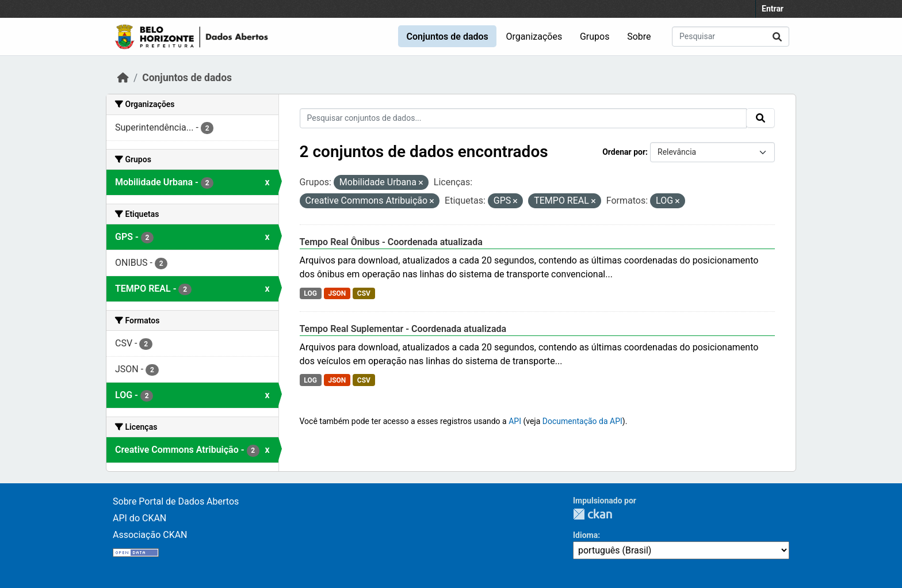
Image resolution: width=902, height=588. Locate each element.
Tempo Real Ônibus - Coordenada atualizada (391, 242)
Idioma (585, 535)
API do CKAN (139, 518)
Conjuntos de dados (447, 37)
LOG (310, 293)
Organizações (534, 37)
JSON (337, 293)
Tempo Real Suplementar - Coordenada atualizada (403, 329)
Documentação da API (582, 421)
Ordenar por (624, 152)
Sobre (639, 37)
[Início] (123, 78)
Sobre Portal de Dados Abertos (176, 501)
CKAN (593, 514)
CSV (364, 293)
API (515, 421)
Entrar (773, 9)
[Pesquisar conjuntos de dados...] (731, 37)
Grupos (595, 37)
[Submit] (777, 37)
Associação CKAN (150, 535)
